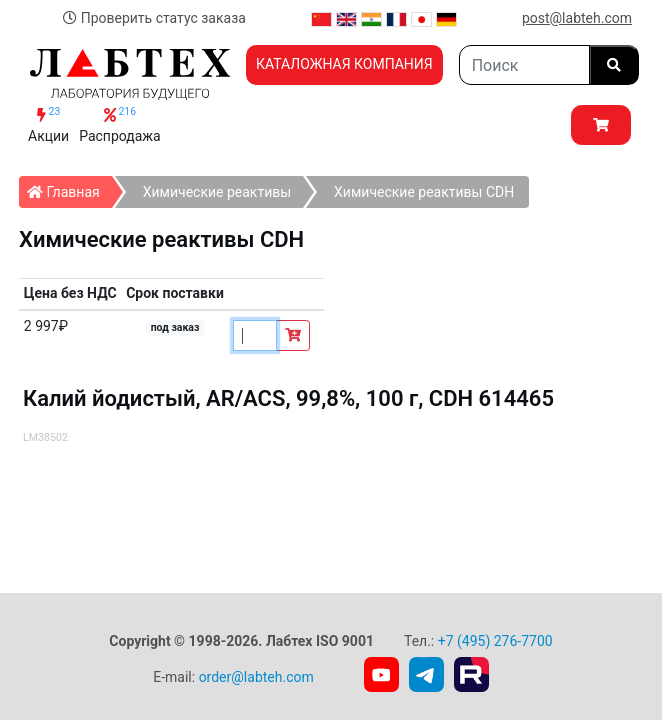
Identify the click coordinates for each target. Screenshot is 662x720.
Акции (48, 124)
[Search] (524, 65)
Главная (69, 188)
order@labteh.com (256, 677)
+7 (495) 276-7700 (495, 641)
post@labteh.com (577, 18)
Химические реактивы (217, 192)
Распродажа (120, 124)
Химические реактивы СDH (424, 192)
